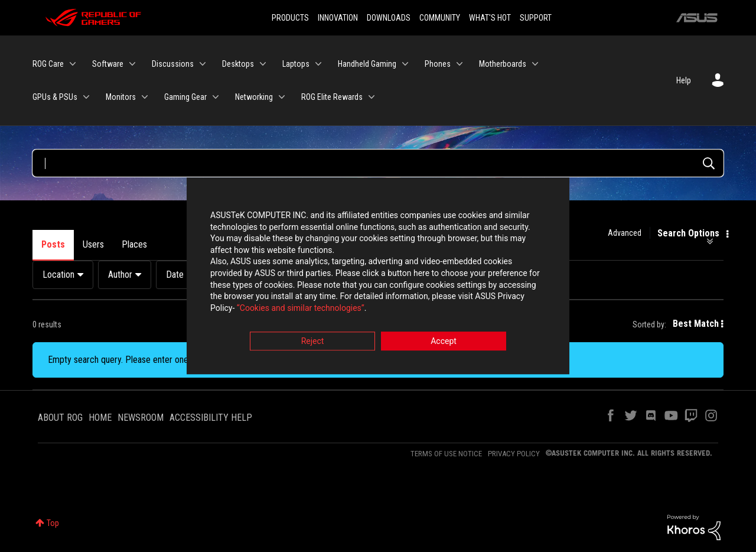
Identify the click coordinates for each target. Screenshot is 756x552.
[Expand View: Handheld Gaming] (405, 64)
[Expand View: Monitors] (145, 97)
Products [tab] (182, 244)
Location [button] (58, 275)
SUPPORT (536, 18)
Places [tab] (134, 244)
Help (684, 80)
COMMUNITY (440, 18)
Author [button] (120, 275)
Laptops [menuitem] (296, 64)
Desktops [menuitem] (238, 64)
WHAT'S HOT (490, 18)
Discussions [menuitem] (173, 64)
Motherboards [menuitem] (503, 64)
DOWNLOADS (389, 18)
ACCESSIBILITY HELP (211, 418)
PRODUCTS (290, 18)
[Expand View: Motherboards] (535, 64)
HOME (100, 418)
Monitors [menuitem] (121, 97)
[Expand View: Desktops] (263, 64)
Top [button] (53, 523)
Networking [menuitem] (254, 97)
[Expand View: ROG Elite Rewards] (372, 97)
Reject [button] (313, 342)
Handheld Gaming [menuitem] (367, 64)
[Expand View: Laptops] (318, 64)
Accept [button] (444, 342)
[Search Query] (378, 163)
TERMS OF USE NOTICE (446, 454)
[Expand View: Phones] (460, 64)
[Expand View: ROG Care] (73, 64)
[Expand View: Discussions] (203, 64)
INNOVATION (338, 18)
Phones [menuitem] (438, 64)
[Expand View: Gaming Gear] (216, 97)
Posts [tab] (53, 244)
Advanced (625, 233)
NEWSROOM (141, 418)
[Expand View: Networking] (282, 97)
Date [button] (175, 275)
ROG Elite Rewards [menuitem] (332, 97)
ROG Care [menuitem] (48, 64)
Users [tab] (93, 244)
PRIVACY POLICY (514, 454)
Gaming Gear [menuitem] (185, 97)
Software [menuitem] (108, 64)
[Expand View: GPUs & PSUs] (86, 97)
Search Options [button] (688, 233)
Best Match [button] (696, 324)
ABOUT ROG (60, 418)
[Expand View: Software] (132, 64)
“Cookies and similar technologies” (301, 308)
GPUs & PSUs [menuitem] (55, 97)
